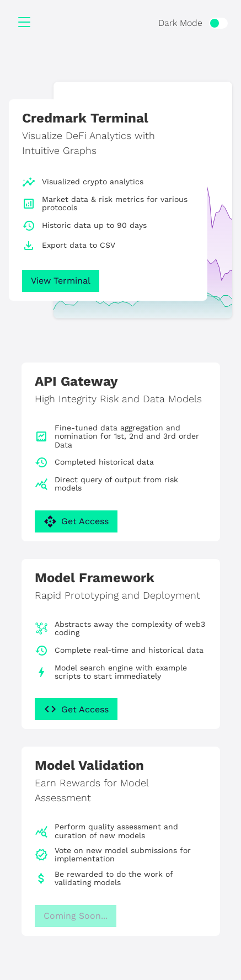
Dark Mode (180, 23)
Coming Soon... (76, 916)
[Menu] (24, 23)
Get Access (76, 521)
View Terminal (61, 281)
